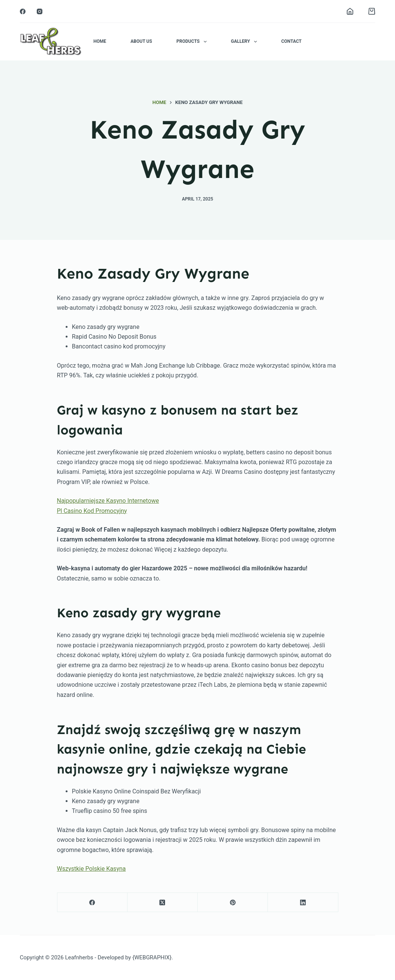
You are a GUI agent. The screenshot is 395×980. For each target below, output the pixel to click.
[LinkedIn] (303, 902)
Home (100, 41)
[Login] (350, 11)
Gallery (246, 42)
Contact (291, 41)
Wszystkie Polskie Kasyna (92, 869)
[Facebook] (23, 11)
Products (193, 42)
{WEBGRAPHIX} (152, 957)
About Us (141, 41)
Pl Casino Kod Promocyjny (92, 511)
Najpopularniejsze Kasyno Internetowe (108, 501)
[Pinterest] (233, 902)
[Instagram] (40, 11)
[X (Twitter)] (163, 902)
